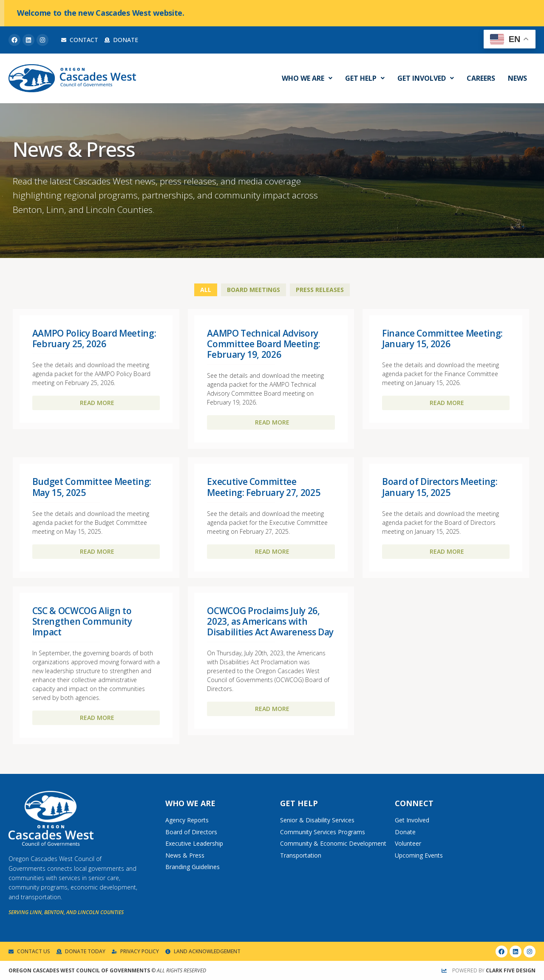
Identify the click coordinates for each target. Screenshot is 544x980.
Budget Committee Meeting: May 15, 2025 (92, 487)
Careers (481, 78)
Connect (414, 803)
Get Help (365, 78)
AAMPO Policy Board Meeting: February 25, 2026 (94, 338)
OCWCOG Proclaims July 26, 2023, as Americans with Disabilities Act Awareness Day (270, 621)
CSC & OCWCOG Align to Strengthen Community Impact (82, 621)
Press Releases (320, 290)
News (517, 78)
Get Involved (426, 78)
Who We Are (307, 78)
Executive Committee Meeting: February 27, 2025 (263, 487)
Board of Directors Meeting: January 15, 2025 (440, 487)
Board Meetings (254, 290)
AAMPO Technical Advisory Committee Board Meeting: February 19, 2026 (264, 344)
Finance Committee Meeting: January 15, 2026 (442, 338)
